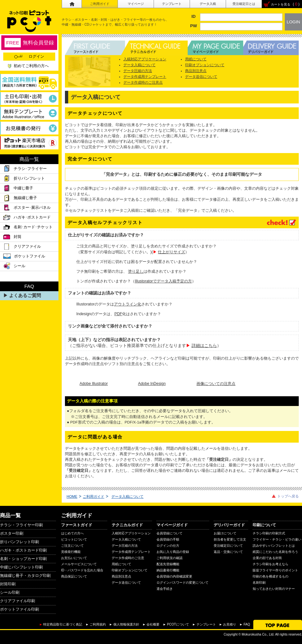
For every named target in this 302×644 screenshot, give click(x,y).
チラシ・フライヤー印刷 (21, 525)
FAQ (247, 624)
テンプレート (172, 4)
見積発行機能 (71, 552)
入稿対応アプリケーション (145, 59)
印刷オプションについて (205, 65)
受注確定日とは (244, 4)
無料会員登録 (29, 43)
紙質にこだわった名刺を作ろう (275, 552)
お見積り (230, 624)
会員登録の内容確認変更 (174, 576)
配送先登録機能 (168, 564)
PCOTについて (178, 624)
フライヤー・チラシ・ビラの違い (277, 539)
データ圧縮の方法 (138, 71)
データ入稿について (139, 65)
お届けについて (225, 533)
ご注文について (72, 546)
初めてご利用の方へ (31, 66)
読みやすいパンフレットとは (274, 546)
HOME (72, 496)
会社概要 (153, 624)
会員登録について (170, 533)
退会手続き (165, 589)
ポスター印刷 (12, 533)
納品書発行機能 (168, 570)
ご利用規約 (98, 624)
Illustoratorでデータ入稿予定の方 (163, 281)
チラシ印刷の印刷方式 (269, 533)
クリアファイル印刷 (18, 601)
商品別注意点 (196, 71)
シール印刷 (10, 592)
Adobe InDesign (152, 384)
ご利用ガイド (100, 4)
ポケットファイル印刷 (19, 609)
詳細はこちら (204, 346)
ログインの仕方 (168, 546)
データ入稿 (208, 4)
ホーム (72, 4)
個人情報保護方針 (126, 624)
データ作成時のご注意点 (143, 82)
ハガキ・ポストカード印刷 (23, 550)
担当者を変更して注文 (230, 539)
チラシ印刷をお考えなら (271, 564)
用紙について (196, 59)
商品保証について (74, 576)
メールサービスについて (79, 564)
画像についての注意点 (216, 384)
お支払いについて (74, 558)
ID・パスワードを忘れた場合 (82, 570)
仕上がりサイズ (171, 252)
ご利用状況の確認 (170, 558)
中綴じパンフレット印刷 (21, 567)
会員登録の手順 (168, 539)
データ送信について (201, 77)
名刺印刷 (259, 583)
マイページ (136, 4)
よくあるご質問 (25, 295)
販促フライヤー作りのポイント (275, 570)
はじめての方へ (72, 533)
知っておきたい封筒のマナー (274, 589)
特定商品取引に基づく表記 (63, 624)
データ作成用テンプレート (145, 77)
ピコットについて (74, 539)
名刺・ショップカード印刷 (23, 559)
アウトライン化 (128, 304)
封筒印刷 (8, 584)
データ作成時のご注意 (128, 558)
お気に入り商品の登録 (173, 552)
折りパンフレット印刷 (19, 542)
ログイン (29, 56)
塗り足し (136, 271)
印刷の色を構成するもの (271, 576)
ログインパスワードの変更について (182, 583)
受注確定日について (228, 546)
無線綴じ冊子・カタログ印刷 (25, 576)
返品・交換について (228, 552)
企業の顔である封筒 (267, 558)
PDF (118, 314)
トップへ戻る (288, 496)
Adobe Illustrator (94, 384)
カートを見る (281, 4)
